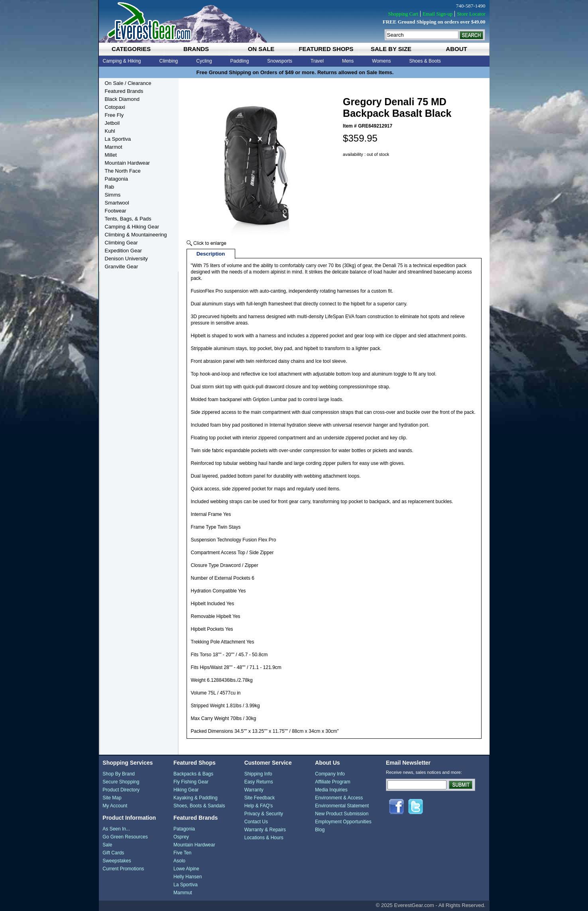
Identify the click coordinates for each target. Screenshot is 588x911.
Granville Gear (122, 267)
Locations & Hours (264, 838)
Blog (320, 830)
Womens (381, 61)
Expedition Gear (123, 251)
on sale (261, 49)
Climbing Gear (121, 243)
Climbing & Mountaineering (136, 235)
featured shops (326, 49)
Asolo (179, 861)
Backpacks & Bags (193, 774)
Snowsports (280, 61)
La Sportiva (118, 139)
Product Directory (121, 790)
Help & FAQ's (259, 806)
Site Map (112, 798)
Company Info (330, 774)
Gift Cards (113, 853)
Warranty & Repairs (265, 830)
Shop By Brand (119, 774)
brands (196, 49)
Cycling (204, 61)
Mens (348, 61)
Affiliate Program (332, 782)
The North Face (123, 171)
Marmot (114, 147)
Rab (110, 187)
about (456, 49)
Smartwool (117, 203)
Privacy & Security (264, 814)
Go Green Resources (125, 837)
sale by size (391, 49)
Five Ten (182, 853)
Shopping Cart (403, 14)
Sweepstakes (117, 861)
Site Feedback (260, 798)
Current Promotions (123, 869)
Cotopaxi (115, 107)
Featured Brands (124, 91)
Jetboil (112, 123)
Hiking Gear (186, 790)
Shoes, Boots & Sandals (199, 806)
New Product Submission (342, 814)
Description (211, 254)
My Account (115, 806)
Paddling (240, 61)
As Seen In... (116, 829)
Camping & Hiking (122, 61)
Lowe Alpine (186, 869)
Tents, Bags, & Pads (128, 219)
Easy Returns (259, 782)
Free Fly (114, 115)
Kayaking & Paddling (196, 798)
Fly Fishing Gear (191, 782)
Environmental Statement (342, 806)
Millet (111, 155)
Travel (317, 61)
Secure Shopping (121, 782)
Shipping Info (258, 774)
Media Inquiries (331, 790)
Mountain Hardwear (127, 163)
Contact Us (256, 822)
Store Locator (471, 14)
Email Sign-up (438, 14)
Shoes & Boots (425, 61)
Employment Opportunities (343, 822)
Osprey (181, 837)
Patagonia (117, 179)
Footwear (116, 211)
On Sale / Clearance (128, 83)
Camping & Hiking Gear (132, 227)
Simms (113, 195)
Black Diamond (122, 99)
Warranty (254, 790)
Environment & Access (339, 798)
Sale (107, 845)
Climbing (169, 61)
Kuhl (110, 131)
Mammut (183, 893)
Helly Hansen (188, 877)
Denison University (126, 259)
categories (131, 49)
